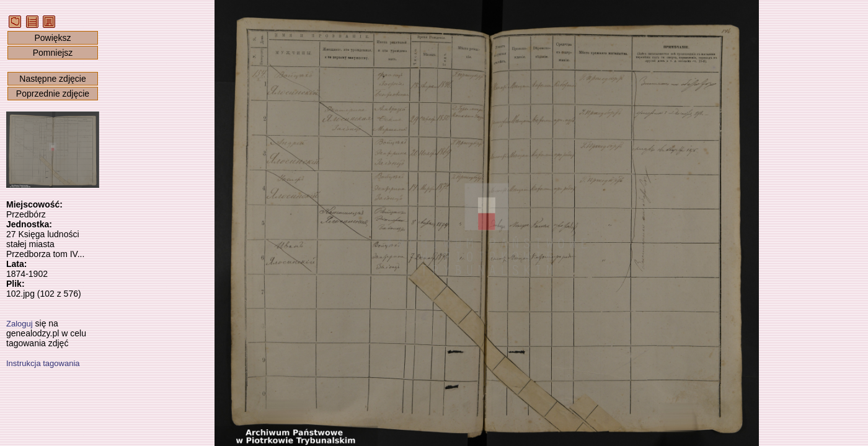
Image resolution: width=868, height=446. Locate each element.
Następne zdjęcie (52, 79)
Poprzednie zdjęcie (53, 94)
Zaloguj (20, 324)
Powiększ (52, 38)
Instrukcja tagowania (43, 363)
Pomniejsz (53, 53)
